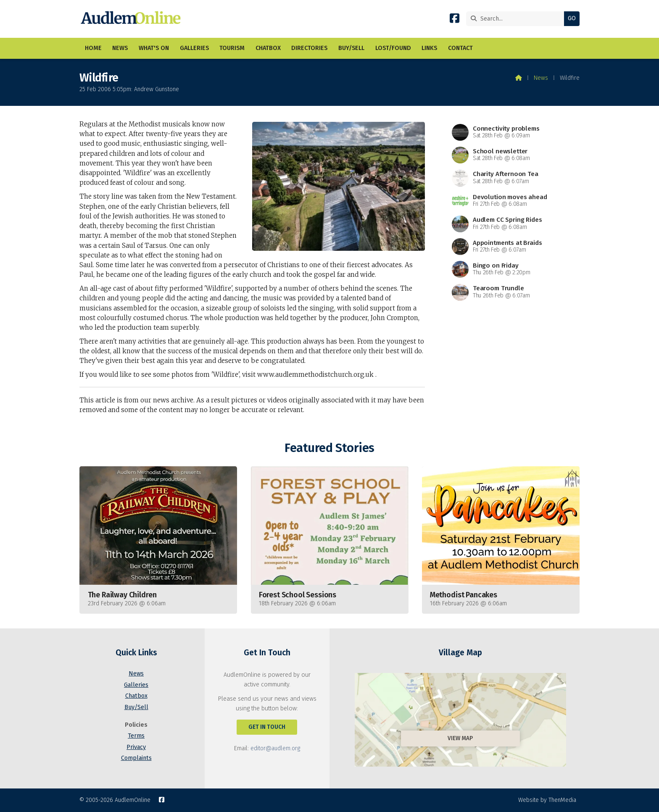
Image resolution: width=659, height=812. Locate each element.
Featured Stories (329, 448)
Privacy (136, 747)
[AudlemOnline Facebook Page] (455, 20)
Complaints (136, 758)
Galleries (136, 685)
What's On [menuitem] (154, 48)
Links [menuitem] (429, 48)
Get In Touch (267, 727)
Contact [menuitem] (460, 48)
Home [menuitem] (93, 48)
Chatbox (136, 696)
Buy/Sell (136, 707)
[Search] (517, 19)
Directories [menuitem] (309, 48)
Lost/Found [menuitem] (393, 48)
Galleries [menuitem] (194, 48)
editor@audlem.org (275, 748)
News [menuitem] (120, 48)
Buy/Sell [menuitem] (351, 48)
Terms (136, 736)
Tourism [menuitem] (232, 48)
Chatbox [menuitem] (268, 48)
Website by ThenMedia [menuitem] (547, 800)
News (541, 78)
